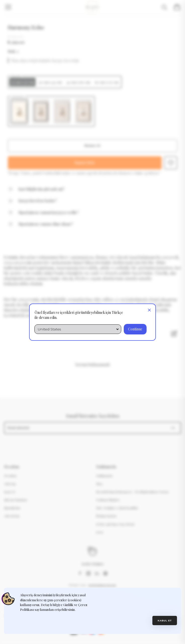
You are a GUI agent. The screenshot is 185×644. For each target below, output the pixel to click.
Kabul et (165, 621)
